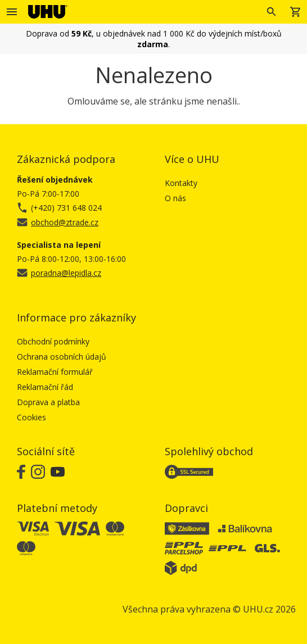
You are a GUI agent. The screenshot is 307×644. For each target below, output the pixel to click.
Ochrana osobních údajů (62, 357)
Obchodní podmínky (53, 341)
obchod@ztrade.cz (65, 222)
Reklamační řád (45, 387)
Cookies (31, 417)
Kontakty (181, 183)
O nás (175, 198)
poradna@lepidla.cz (66, 273)
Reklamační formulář (55, 372)
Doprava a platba (48, 402)
